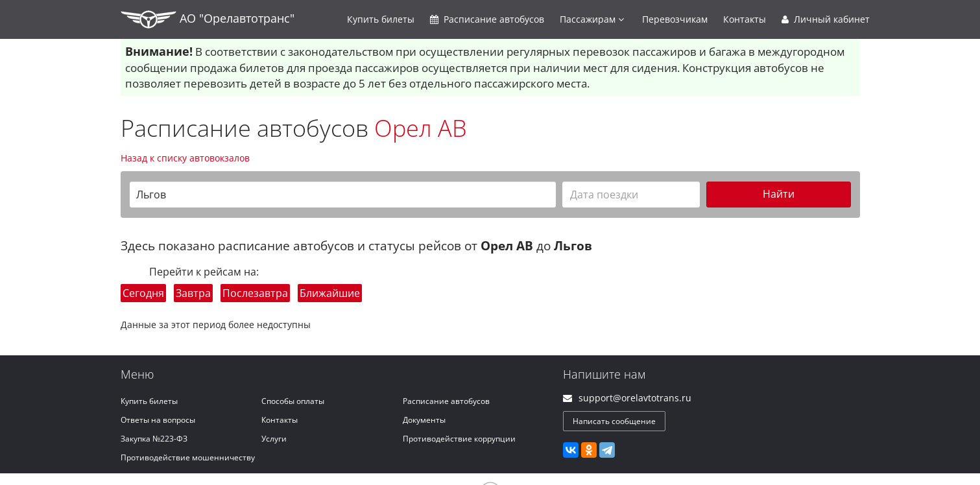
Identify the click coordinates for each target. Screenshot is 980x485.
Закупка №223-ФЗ (154, 439)
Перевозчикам (675, 19)
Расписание (487, 19)
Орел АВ (421, 128)
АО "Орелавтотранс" (208, 19)
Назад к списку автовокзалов (185, 158)
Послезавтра (255, 293)
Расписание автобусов (446, 401)
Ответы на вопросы (158, 420)
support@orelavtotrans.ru (635, 398)
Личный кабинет (826, 19)
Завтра (193, 293)
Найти (779, 194)
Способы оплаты (293, 401)
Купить (381, 19)
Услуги (274, 439)
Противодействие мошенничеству (188, 457)
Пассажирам (592, 19)
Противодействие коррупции (459, 439)
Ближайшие (330, 293)
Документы (424, 420)
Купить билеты (149, 401)
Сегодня (143, 293)
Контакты (745, 19)
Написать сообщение (614, 421)
